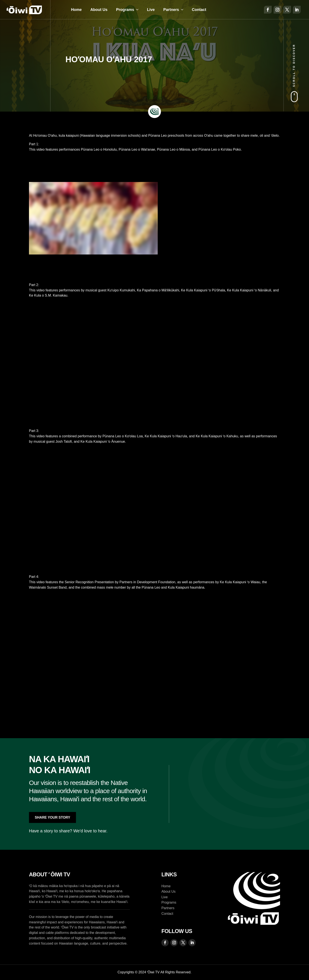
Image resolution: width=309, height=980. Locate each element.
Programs (125, 10)
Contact (199, 10)
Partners (171, 10)
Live (151, 10)
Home (76, 10)
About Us (99, 10)
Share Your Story (52, 817)
